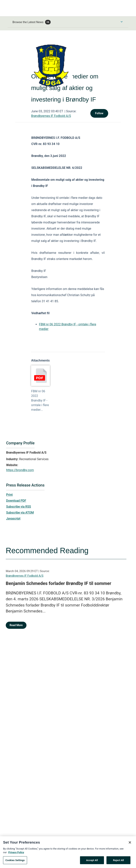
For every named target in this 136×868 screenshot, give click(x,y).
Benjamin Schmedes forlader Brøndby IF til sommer (59, 583)
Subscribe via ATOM (20, 513)
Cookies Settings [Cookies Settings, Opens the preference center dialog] (15, 862)
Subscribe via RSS (19, 507)
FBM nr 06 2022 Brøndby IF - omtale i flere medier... (40, 400)
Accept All (92, 862)
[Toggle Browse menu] (122, 22)
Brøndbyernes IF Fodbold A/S (51, 116)
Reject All (118, 862)
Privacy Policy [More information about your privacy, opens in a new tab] (16, 854)
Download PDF (16, 501)
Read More (16, 625)
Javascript (13, 519)
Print (9, 495)
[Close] (130, 844)
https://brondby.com (20, 470)
